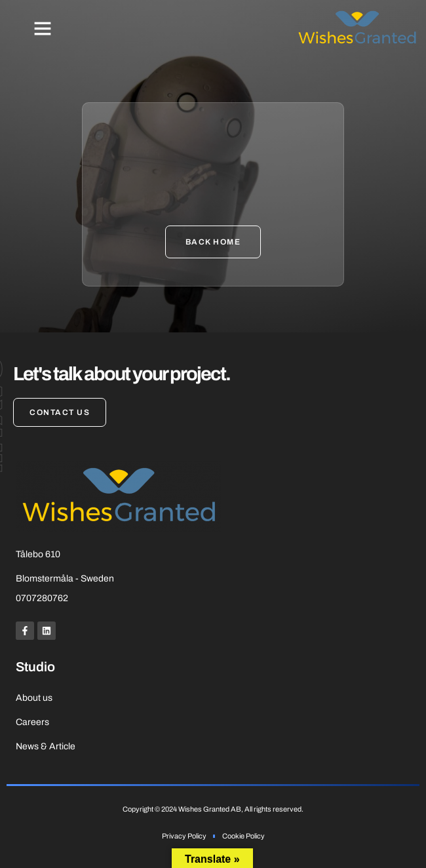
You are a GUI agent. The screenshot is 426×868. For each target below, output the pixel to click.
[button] (43, 28)
